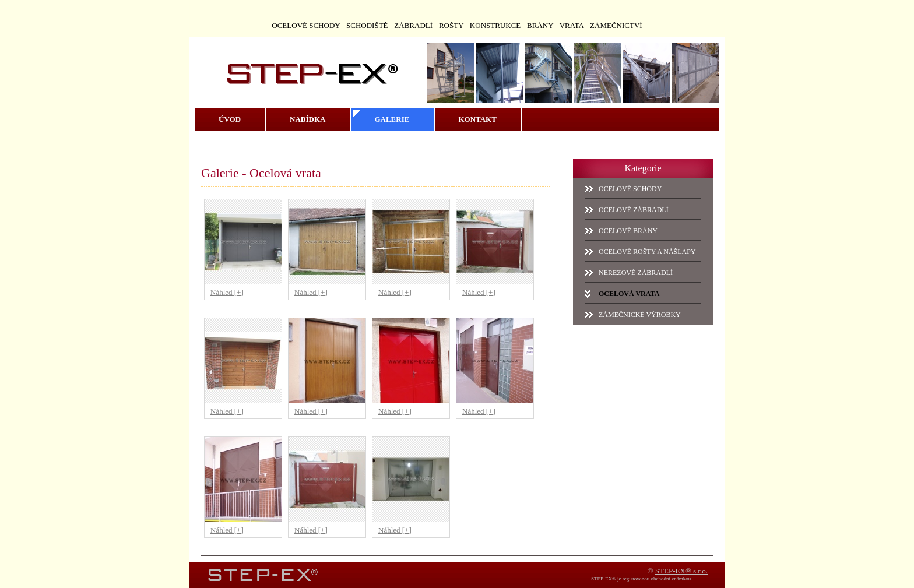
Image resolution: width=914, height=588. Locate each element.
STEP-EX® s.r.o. (681, 571)
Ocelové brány (628, 231)
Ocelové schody (630, 189)
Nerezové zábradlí (636, 273)
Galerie (392, 119)
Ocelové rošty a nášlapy (647, 252)
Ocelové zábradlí (634, 210)
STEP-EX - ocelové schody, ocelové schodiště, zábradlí (295, 65)
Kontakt (477, 119)
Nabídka (307, 119)
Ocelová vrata (629, 294)
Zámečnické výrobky (640, 315)
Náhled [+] (227, 292)
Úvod (230, 119)
